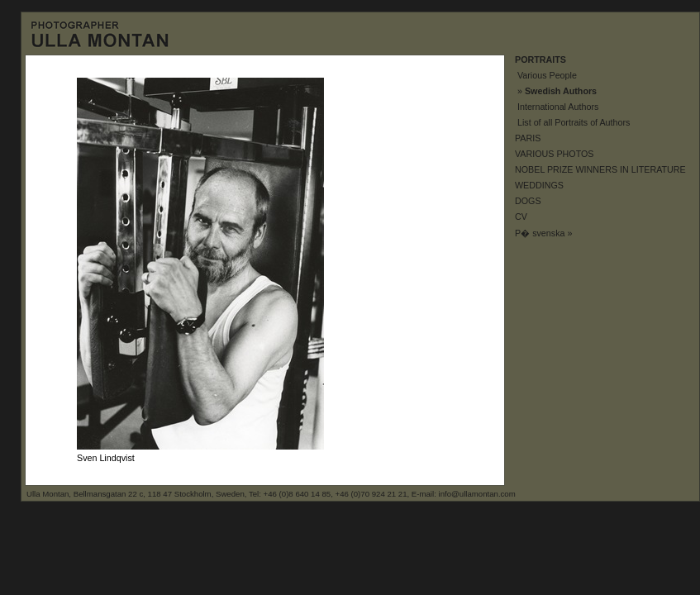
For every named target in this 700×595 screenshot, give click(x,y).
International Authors (558, 107)
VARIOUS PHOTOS (555, 154)
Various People (547, 75)
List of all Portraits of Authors (574, 122)
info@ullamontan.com (477, 494)
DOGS (528, 201)
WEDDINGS (539, 185)
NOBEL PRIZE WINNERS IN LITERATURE (600, 169)
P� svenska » (543, 233)
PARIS (528, 138)
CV (521, 217)
